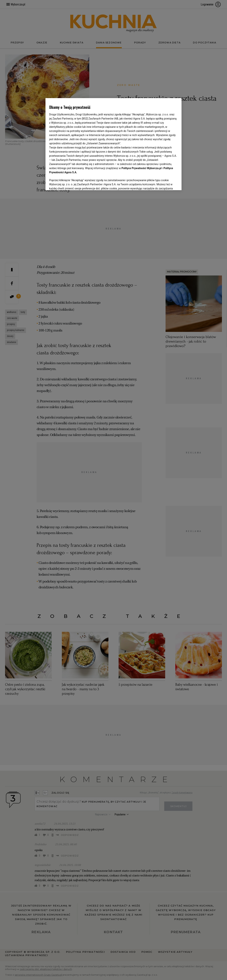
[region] (114, 144)
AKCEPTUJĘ (165, 183)
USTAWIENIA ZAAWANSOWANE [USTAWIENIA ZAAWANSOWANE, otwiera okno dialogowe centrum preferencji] (74, 182)
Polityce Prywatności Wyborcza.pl (142, 168)
